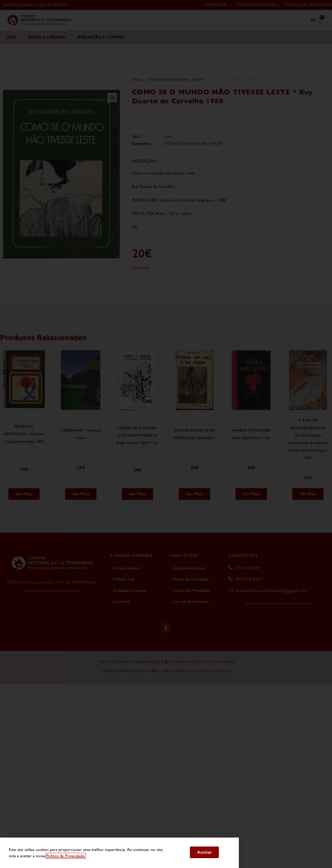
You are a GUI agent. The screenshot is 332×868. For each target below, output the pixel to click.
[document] (166, 434)
